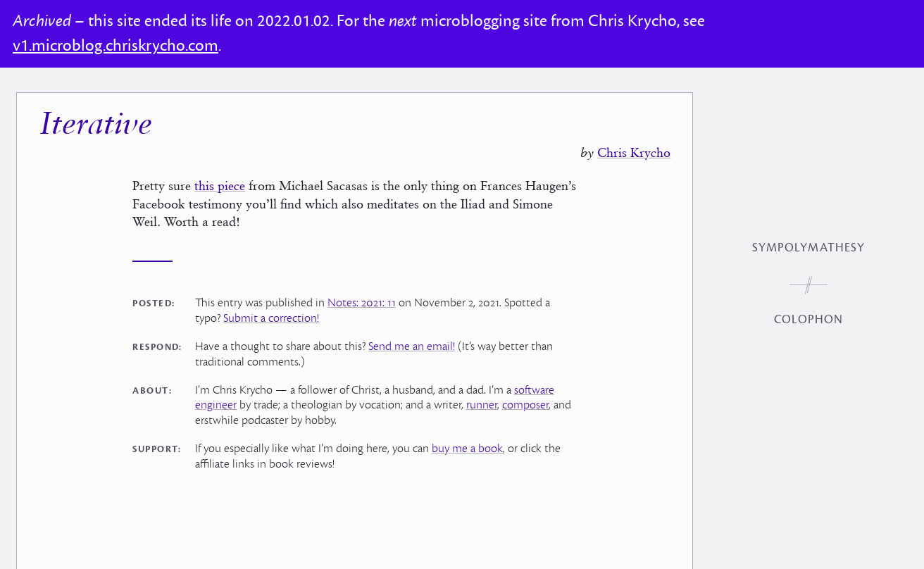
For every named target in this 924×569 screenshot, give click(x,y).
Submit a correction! (271, 310)
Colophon (809, 320)
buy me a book (467, 440)
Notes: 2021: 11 (362, 294)
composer (525, 396)
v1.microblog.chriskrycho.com (115, 46)
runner (482, 396)
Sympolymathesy (808, 248)
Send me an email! (412, 338)
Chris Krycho (634, 144)
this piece (220, 177)
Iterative (96, 117)
